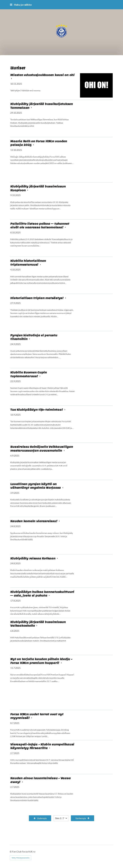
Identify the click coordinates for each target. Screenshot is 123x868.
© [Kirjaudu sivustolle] (11, 852)
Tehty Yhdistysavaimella (20, 858)
